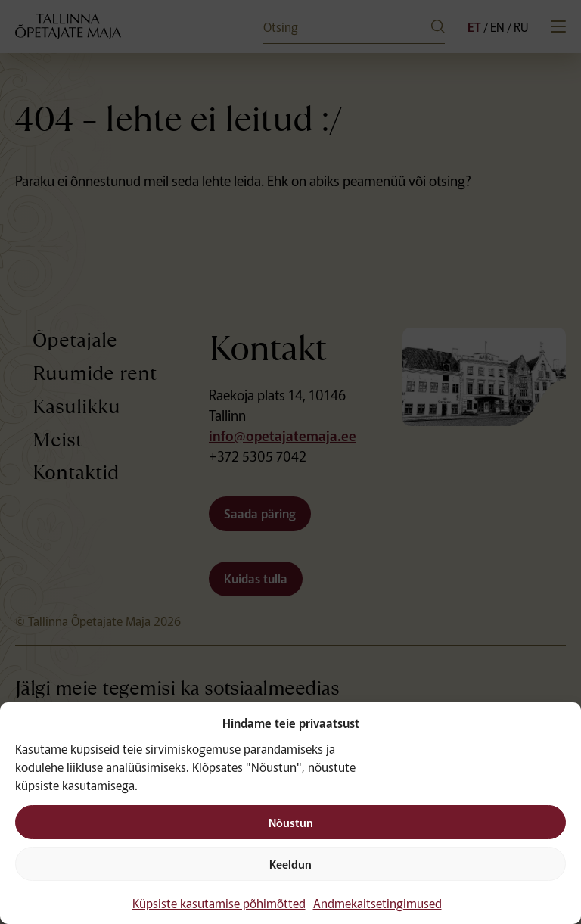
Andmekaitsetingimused (377, 903)
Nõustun (291, 822)
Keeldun (290, 864)
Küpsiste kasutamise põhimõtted (219, 903)
